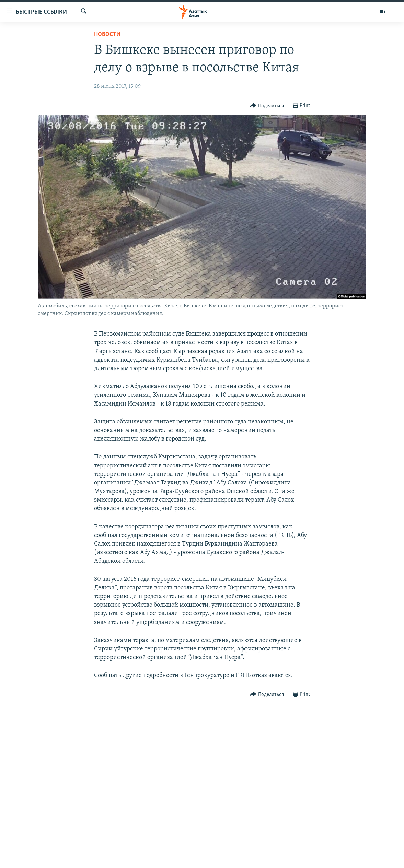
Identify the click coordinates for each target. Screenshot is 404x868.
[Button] (267, 106)
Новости (107, 34)
